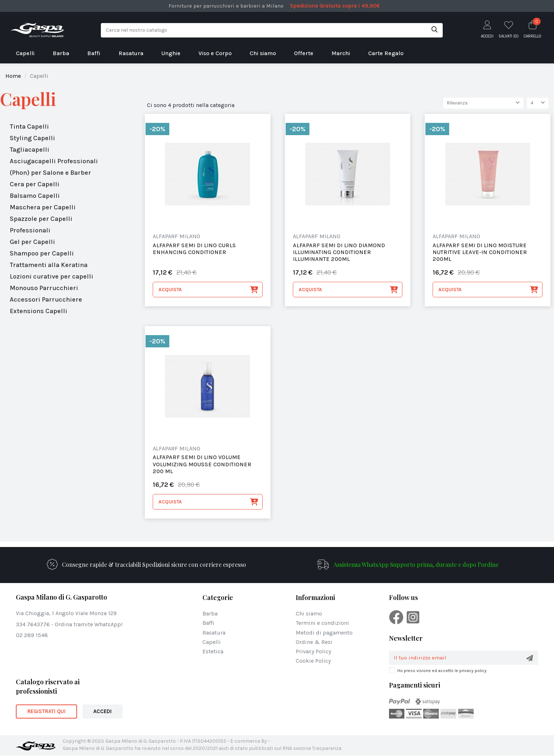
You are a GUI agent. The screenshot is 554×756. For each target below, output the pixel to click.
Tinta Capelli (29, 126)
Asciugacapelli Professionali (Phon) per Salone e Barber (54, 167)
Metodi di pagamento (324, 633)
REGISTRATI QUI (46, 712)
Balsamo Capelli (35, 196)
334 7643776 (33, 624)
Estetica (213, 652)
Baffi (208, 623)
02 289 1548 (32, 635)
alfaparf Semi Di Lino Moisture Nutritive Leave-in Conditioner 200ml (480, 252)
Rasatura (214, 633)
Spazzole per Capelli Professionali (41, 224)
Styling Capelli (32, 138)
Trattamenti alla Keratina (49, 265)
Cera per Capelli (35, 184)
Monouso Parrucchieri (44, 288)
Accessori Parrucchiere (46, 299)
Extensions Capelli (39, 311)
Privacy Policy (313, 652)
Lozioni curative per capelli (52, 276)
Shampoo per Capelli (42, 253)
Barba (210, 614)
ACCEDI (102, 712)
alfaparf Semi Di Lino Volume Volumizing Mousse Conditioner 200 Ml (202, 464)
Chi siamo (309, 614)
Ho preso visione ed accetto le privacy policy (442, 671)
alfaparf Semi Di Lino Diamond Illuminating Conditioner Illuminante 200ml (339, 252)
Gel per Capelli (32, 242)
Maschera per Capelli (43, 207)
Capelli (28, 99)
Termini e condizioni (322, 623)
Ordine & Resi (314, 642)
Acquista (209, 290)
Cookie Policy (313, 661)
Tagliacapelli (30, 150)
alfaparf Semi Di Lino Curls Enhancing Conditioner (194, 249)
